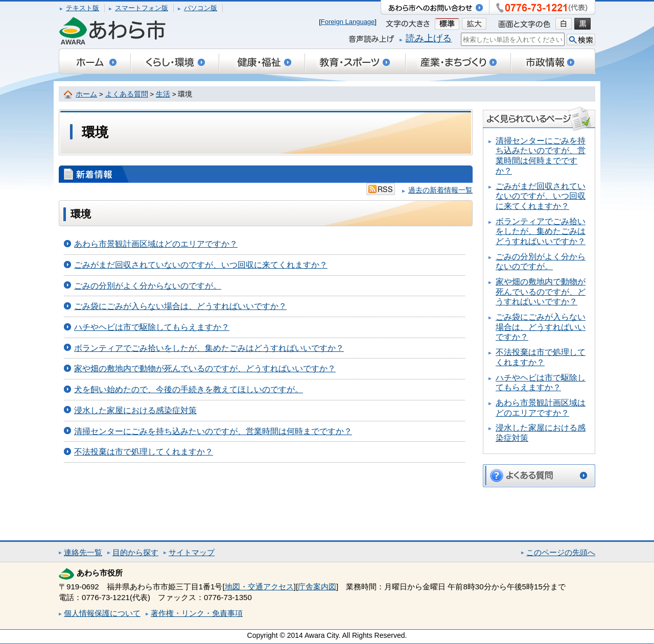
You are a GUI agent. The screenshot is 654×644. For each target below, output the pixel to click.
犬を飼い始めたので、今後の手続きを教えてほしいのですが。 (189, 389)
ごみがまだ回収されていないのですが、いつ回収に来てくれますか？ (201, 265)
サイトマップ (192, 552)
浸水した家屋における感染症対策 (135, 410)
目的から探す (135, 552)
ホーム (86, 94)
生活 (163, 94)
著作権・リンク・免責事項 (197, 613)
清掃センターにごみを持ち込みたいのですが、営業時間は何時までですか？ (213, 431)
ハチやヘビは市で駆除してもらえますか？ (152, 327)
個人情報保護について (102, 613)
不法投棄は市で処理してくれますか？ (144, 452)
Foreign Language (348, 22)
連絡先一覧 (83, 552)
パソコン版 (201, 8)
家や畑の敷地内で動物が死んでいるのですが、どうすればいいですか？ (205, 368)
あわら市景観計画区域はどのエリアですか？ (156, 244)
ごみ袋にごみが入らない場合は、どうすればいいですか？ (180, 306)
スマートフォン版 (142, 8)
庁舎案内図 (317, 587)
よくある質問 (127, 94)
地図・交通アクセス (259, 587)
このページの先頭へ (561, 552)
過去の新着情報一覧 (440, 190)
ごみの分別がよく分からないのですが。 (148, 286)
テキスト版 (83, 8)
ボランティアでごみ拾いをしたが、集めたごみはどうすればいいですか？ (209, 348)
